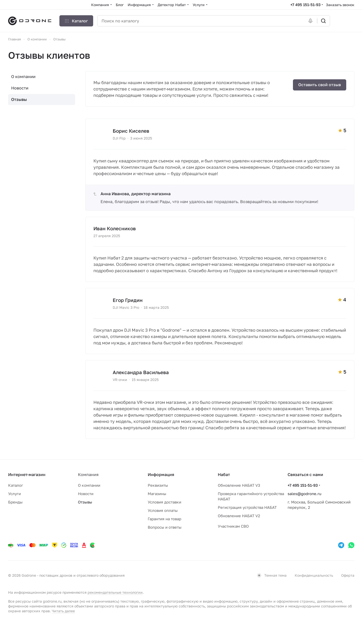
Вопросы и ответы (165, 527)
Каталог (16, 485)
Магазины (157, 494)
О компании (23, 77)
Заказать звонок (340, 5)
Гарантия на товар (164, 519)
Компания (88, 475)
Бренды (15, 502)
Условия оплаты (163, 510)
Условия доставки (164, 502)
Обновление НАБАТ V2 (239, 516)
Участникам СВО (233, 526)
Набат (224, 475)
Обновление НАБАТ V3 (239, 485)
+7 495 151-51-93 (305, 5)
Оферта (348, 575)
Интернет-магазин (27, 475)
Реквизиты (158, 485)
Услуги (14, 494)
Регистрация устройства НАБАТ (247, 507)
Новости (20, 88)
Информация (161, 475)
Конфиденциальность (314, 575)
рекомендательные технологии (115, 592)
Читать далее (63, 611)
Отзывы (19, 99)
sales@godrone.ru (304, 494)
